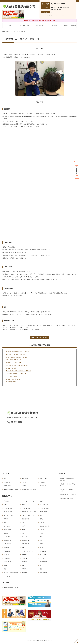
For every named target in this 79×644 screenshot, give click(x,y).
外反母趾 (42, 548)
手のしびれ (6, 501)
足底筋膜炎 (24, 562)
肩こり (41, 565)
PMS (23, 533)
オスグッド (24, 558)
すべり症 (42, 558)
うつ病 (23, 526)
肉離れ (41, 540)
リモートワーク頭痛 (9, 515)
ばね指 (23, 530)
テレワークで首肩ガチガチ (28, 515)
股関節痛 (6, 519)
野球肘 (41, 569)
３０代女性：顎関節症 (12, 376)
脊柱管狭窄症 (25, 573)
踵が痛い (6, 533)
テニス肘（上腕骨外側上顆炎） (11, 573)
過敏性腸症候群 (26, 519)
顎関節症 (24, 569)
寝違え (41, 544)
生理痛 (41, 533)
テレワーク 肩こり (9, 508)
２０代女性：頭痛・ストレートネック (17, 374)
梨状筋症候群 (43, 551)
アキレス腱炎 (7, 558)
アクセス (54, 26)
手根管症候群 (7, 551)
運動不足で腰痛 (44, 512)
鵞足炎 (5, 565)
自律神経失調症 (8, 544)
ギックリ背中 (7, 537)
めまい (23, 522)
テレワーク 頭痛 (44, 505)
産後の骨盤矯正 (26, 544)
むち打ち (42, 530)
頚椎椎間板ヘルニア (9, 540)
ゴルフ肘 (42, 522)
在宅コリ (42, 515)
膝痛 (5, 569)
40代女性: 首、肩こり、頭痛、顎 (68, 495)
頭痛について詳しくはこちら (39, 338)
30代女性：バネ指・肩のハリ (14, 379)
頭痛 (7, 32)
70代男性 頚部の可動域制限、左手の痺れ (18, 352)
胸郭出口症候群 (8, 530)
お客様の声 (40, 26)
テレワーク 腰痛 (8, 512)
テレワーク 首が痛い (45, 508)
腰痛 (23, 565)
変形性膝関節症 (44, 573)
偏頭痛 (41, 501)
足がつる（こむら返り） (46, 526)
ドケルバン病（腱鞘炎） (28, 551)
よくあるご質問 (8, 482)
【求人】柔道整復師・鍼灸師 (11, 489)
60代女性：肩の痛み (12, 368)
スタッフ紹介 (25, 479)
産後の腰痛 (24, 555)
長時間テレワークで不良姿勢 (29, 512)
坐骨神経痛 (6, 548)
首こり (41, 537)
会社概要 (24, 486)
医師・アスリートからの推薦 (29, 489)
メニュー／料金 (25, 26)
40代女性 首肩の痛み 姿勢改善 (15, 354)
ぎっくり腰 (6, 555)
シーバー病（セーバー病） (28, 501)
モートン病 (24, 537)
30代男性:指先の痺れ (12, 382)
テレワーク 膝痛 (26, 508)
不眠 (5, 522)
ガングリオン (7, 526)
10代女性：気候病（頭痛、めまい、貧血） (18, 365)
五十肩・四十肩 (8, 562)
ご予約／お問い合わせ (69, 26)
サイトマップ (43, 486)
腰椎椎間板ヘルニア (27, 540)
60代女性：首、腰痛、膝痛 (14, 363)
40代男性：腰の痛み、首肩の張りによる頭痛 (18, 371)
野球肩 (23, 505)
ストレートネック (44, 555)
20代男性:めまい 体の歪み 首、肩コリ (17, 357)
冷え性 (5, 505)
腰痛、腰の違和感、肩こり (13, 360)
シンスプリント (8, 576)
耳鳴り (41, 519)
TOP (10, 26)
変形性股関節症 (44, 562)
